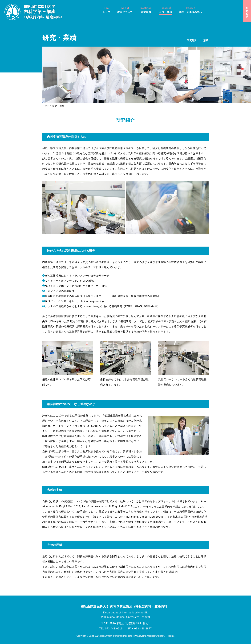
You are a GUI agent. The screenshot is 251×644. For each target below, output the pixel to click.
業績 (206, 40)
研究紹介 (192, 40)
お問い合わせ (247, 11)
